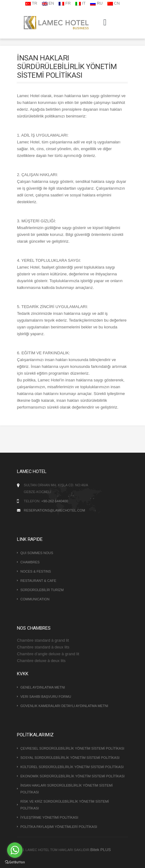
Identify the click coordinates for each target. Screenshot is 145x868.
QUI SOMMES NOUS (37, 553)
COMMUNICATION (35, 599)
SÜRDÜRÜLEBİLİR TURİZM (42, 590)
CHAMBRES (30, 562)
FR (65, 3)
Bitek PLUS (101, 850)
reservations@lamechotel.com (54, 510)
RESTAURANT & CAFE (38, 581)
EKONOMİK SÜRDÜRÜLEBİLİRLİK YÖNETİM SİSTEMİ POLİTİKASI (72, 776)
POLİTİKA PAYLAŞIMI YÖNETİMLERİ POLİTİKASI (59, 827)
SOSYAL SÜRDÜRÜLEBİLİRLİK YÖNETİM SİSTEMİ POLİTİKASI (70, 758)
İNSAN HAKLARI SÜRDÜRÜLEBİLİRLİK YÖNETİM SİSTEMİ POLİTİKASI (66, 789)
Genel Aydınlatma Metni (43, 687)
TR (31, 3)
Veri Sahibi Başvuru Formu (46, 697)
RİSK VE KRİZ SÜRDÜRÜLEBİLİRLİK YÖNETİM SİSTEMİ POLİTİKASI (65, 805)
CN (114, 3)
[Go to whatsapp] (15, 850)
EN (48, 3)
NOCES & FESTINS (36, 571)
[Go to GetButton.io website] (15, 862)
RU (96, 3)
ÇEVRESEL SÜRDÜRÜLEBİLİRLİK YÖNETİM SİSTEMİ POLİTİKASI (72, 748)
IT (80, 3)
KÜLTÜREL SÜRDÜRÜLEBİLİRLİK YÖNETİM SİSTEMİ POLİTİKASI (72, 767)
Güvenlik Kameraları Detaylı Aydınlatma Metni (64, 706)
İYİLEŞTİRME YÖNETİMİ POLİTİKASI (49, 817)
